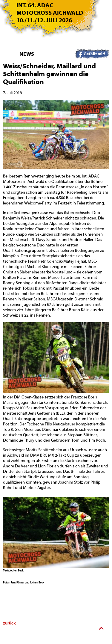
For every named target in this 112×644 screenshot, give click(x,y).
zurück (9, 623)
